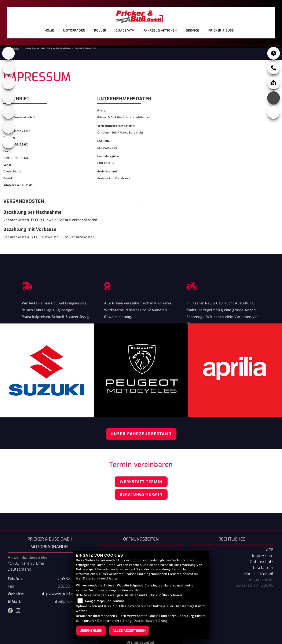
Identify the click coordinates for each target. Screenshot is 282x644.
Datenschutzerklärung (100, 579)
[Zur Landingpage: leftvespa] (8, 143)
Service (193, 31)
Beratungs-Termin (141, 495)
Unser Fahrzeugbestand (141, 434)
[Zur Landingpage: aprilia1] (8, 54)
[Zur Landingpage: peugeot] (8, 83)
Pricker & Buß (221, 31)
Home (49, 31)
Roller (100, 31)
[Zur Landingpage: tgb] (8, 128)
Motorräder (74, 31)
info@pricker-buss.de (18, 185)
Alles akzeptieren (129, 631)
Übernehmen (91, 631)
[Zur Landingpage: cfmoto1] (8, 69)
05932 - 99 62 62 (16, 145)
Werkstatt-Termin (141, 482)
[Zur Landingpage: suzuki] (8, 113)
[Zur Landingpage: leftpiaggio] (8, 98)
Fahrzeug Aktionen (160, 31)
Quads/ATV (125, 31)
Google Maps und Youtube (105, 601)
